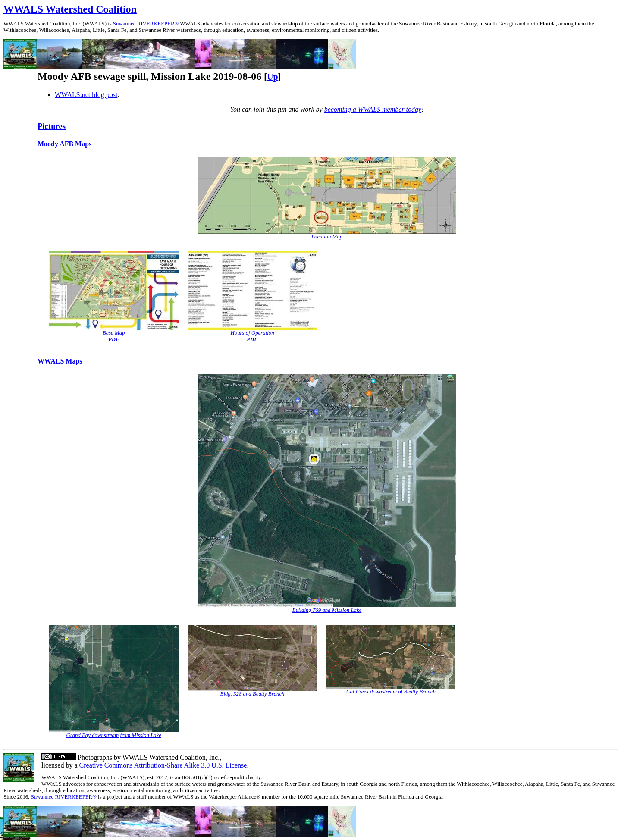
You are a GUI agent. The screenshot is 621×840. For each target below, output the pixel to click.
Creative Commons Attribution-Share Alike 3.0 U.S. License (163, 765)
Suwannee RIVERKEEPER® (146, 24)
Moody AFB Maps (64, 144)
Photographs (94, 757)
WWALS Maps (60, 361)
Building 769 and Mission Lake (327, 610)
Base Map (114, 333)
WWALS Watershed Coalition (70, 9)
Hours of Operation (252, 333)
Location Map (327, 237)
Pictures (52, 126)
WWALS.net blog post (86, 95)
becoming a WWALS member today (373, 109)
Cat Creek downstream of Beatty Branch (391, 692)
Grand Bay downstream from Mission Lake (114, 735)
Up (273, 77)
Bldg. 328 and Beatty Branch (252, 694)
